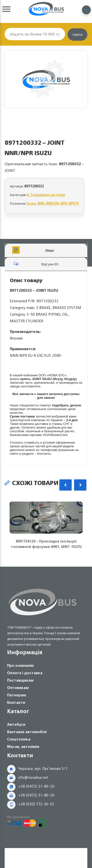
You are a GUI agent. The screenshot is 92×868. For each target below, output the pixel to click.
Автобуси (16, 724)
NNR (41, 203)
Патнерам (17, 695)
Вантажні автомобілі (27, 732)
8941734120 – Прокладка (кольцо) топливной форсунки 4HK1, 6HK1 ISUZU (46, 544)
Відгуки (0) (35, 264)
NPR (64, 203)
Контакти (16, 702)
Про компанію (20, 665)
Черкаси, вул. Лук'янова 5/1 (43, 769)
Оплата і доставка (25, 673)
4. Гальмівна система (46, 195)
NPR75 (74, 203)
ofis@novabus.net (33, 777)
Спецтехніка (19, 739)
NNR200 (52, 203)
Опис (33, 250)
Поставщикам (20, 680)
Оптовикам (18, 688)
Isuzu (31, 203)
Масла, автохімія (23, 747)
